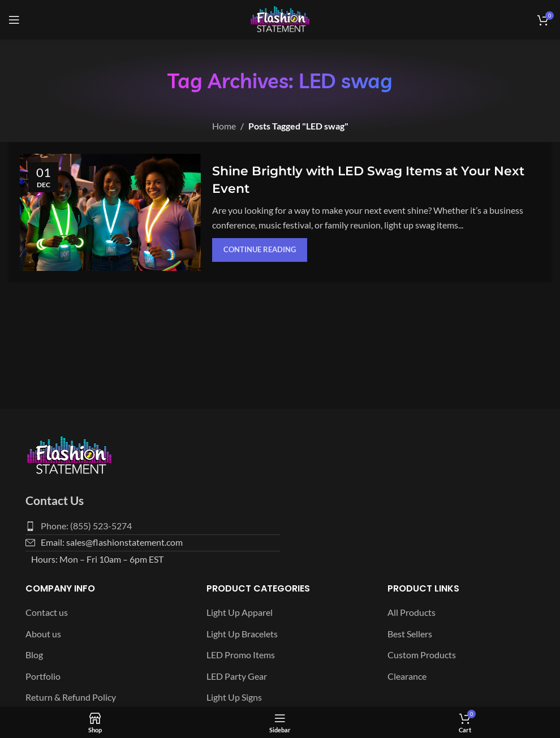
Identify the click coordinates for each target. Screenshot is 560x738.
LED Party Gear (237, 676)
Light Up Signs (234, 697)
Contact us (47, 612)
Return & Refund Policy (71, 697)
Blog (34, 655)
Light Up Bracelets (242, 634)
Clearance (407, 676)
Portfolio (43, 676)
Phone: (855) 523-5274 (86, 526)
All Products (412, 612)
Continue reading (260, 249)
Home (224, 126)
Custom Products (422, 655)
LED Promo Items (241, 655)
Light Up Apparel (240, 612)
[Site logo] (280, 18)
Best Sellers (410, 634)
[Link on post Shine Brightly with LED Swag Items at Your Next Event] (110, 212)
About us (43, 634)
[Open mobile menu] (14, 20)
